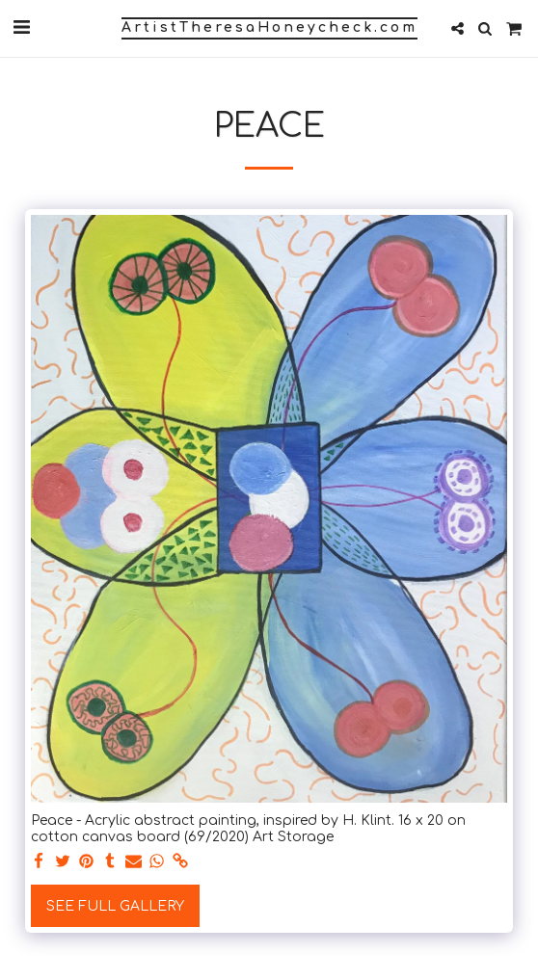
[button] (21, 27)
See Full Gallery (115, 906)
